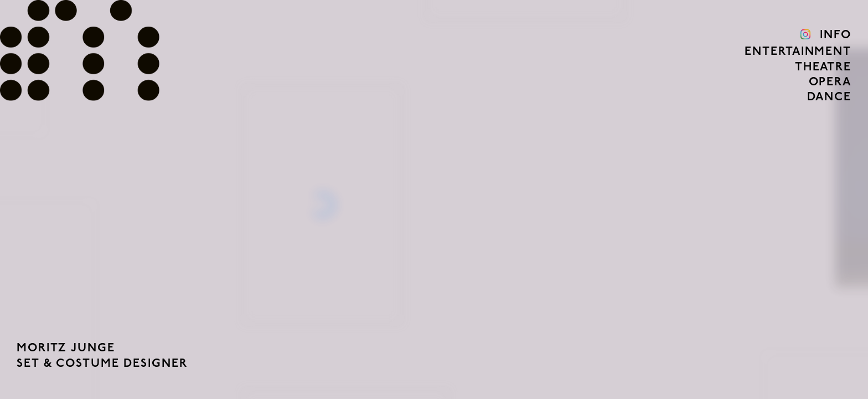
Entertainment (798, 52)
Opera (830, 82)
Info (836, 35)
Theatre (823, 67)
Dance (829, 97)
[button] (108, 199)
